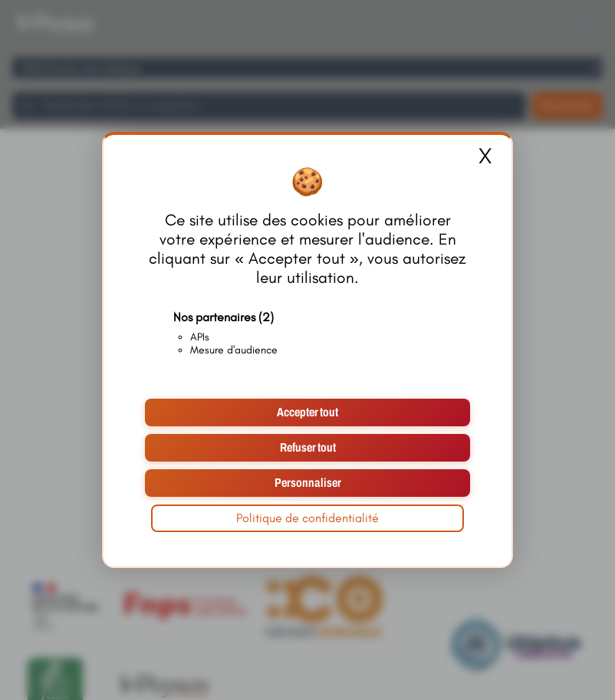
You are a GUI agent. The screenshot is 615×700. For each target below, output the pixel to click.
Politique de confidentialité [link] (307, 518)
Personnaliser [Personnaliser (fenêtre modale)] (308, 483)
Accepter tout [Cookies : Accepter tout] (307, 412)
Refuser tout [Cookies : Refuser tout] (308, 447)
